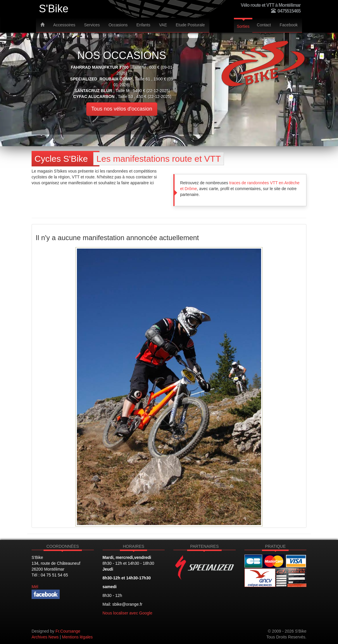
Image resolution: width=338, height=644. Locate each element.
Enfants (143, 25)
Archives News (45, 637)
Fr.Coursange (68, 631)
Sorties (243, 26)
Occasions (118, 25)
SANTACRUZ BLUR (93, 91)
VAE (163, 25)
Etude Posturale (190, 25)
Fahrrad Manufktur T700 (100, 67)
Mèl (35, 587)
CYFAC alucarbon (94, 97)
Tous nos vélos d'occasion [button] (122, 109)
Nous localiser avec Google (127, 613)
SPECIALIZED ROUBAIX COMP (101, 79)
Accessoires (64, 25)
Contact (264, 25)
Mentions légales (77, 637)
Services (92, 25)
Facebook (289, 25)
